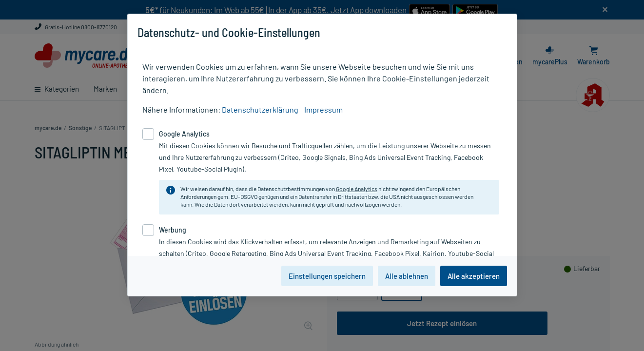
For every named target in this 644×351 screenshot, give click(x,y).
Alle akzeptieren (474, 276)
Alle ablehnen (407, 276)
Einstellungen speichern (327, 276)
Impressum (323, 109)
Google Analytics (357, 189)
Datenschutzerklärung (260, 109)
